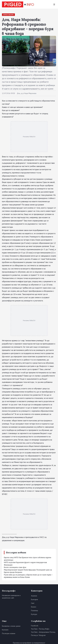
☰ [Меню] (54, 4)
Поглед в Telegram (38, 635)
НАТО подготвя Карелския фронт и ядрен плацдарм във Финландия (25, 564)
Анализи (34, 596)
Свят (33, 603)
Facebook (35, 626)
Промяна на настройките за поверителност (29, 643)
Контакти (5, 630)
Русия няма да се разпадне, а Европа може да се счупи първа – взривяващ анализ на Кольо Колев (28, 576)
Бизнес (34, 607)
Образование (8, 15)
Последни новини (9, 633)
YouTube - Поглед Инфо (40, 629)
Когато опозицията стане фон (15, 567)
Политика (34, 611)
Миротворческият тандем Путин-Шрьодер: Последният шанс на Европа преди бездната (28, 571)
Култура (34, 614)
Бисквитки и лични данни (11, 626)
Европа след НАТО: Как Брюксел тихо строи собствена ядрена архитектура (28, 559)
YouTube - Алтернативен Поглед (43, 632)
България (34, 599)
